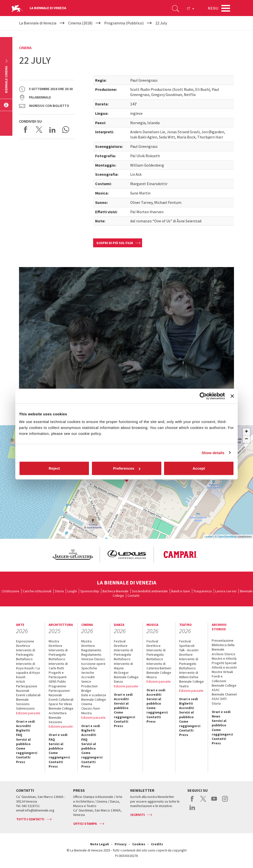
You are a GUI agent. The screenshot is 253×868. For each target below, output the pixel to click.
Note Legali (100, 844)
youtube (214, 801)
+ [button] (246, 432)
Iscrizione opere (93, 664)
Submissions (25, 708)
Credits (157, 844)
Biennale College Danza (126, 679)
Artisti (21, 681)
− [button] (246, 439)
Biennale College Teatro (191, 684)
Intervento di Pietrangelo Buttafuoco (26, 655)
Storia (59, 591)
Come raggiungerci (27, 751)
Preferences (127, 468)
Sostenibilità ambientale (150, 591)
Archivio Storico (223, 654)
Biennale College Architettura (61, 711)
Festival (120, 641)
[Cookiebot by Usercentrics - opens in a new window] (203, 396)
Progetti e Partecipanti (58, 675)
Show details (213, 453)
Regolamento (91, 650)
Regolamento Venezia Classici (93, 657)
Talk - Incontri (189, 650)
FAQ (19, 735)
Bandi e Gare (181, 591)
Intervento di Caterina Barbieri (159, 666)
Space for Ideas (60, 704)
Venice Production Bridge (89, 686)
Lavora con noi (226, 591)
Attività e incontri (224, 667)
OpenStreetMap (227, 537)
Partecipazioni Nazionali (27, 688)
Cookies (139, 844)
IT (190, 8)
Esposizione (25, 641)
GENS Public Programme (57, 684)
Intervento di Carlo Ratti (58, 666)
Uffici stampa (85, 824)
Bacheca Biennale (116, 591)
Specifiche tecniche (89, 670)
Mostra (54, 641)
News (216, 716)
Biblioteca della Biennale (223, 647)
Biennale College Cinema (94, 702)
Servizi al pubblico (23, 742)
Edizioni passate (28, 713)
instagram (225, 801)
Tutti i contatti (30, 819)
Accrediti (23, 726)
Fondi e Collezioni (219, 678)
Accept (199, 468)
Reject (54, 468)
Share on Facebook (26, 130)
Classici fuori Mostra (91, 711)
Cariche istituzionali (37, 591)
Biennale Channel (224, 694)
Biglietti (23, 730)
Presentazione (223, 640)
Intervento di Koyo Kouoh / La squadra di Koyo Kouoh (28, 670)
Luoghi (72, 591)
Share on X (39, 130)
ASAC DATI (219, 699)
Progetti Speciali (224, 663)
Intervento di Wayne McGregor (123, 668)
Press (21, 762)
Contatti (133, 596)
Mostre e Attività (224, 658)
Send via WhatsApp (66, 130)
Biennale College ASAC (224, 688)
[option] (73, 555)
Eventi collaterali (28, 695)
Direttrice (23, 646)
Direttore (55, 646)
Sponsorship (90, 591)
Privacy (121, 844)
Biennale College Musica (159, 675)
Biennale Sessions (23, 702)
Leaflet (209, 537)
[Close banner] (232, 396)
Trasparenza (203, 591)
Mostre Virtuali (222, 672)
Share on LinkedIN (52, 130)
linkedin (192, 810)
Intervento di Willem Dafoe (189, 675)
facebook (192, 801)
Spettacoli (187, 646)
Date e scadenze (94, 695)
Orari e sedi (25, 721)
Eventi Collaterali (61, 699)
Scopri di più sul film (115, 243)
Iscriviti (138, 815)
